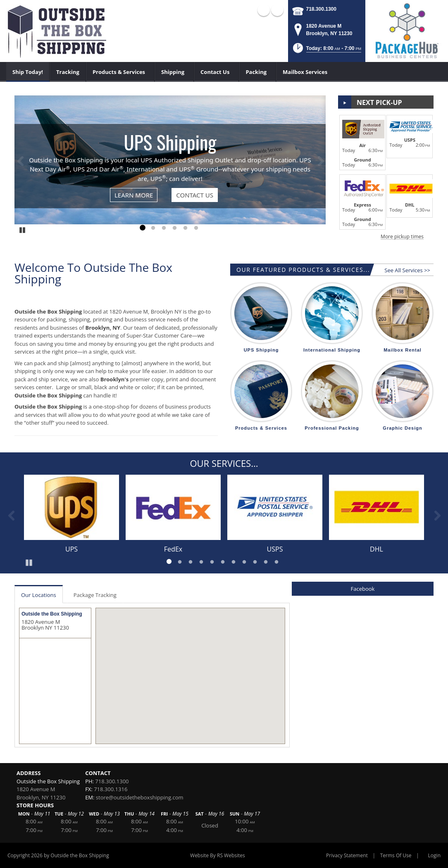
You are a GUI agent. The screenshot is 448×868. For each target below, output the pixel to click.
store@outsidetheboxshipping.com (140, 797)
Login (434, 855)
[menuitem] (28, 72)
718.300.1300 (321, 9)
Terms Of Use (396, 855)
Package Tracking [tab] (95, 595)
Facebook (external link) (264, 10)
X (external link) (277, 10)
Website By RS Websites (218, 855)
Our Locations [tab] (39, 595)
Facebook (363, 589)
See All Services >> (407, 270)
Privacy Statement (347, 855)
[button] (326, 51)
